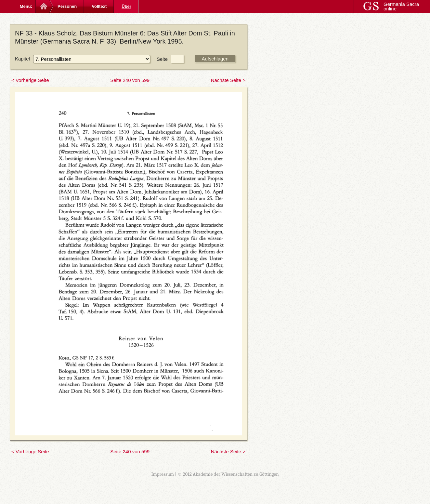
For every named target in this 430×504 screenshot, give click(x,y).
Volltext (99, 6)
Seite (162, 59)
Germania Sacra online (401, 6)
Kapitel (22, 59)
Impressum (163, 474)
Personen (67, 6)
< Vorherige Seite (30, 80)
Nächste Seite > (228, 80)
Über (126, 6)
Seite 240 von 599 (130, 80)
